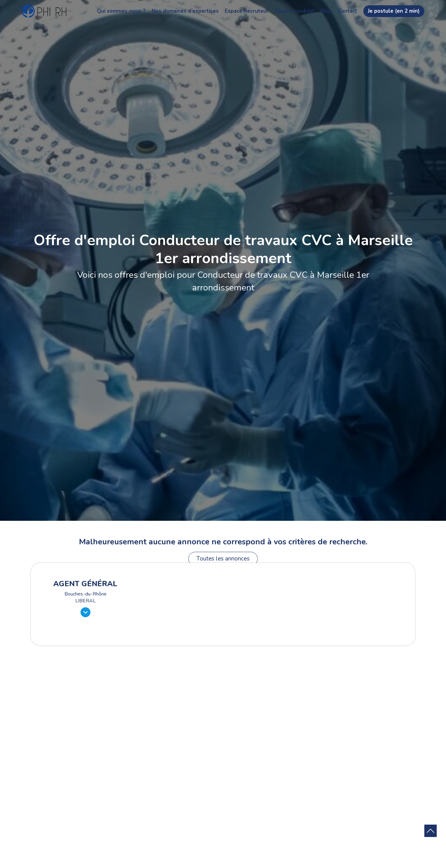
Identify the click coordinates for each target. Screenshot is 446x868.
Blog (326, 11)
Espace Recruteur (247, 11)
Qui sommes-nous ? (121, 11)
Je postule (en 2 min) (394, 11)
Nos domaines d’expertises (185, 11)
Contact (348, 11)
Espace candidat (295, 11)
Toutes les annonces (223, 559)
